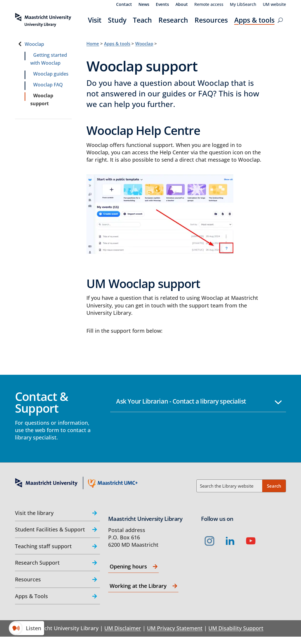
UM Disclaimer (123, 628)
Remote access (209, 5)
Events (162, 5)
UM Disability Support (236, 628)
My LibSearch (243, 5)
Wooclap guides (51, 74)
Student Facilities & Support (50, 529)
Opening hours (128, 566)
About (182, 5)
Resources (211, 20)
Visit (95, 20)
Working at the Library (138, 586)
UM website (274, 5)
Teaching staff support (43, 546)
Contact (124, 5)
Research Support (37, 563)
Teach (142, 20)
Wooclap (34, 44)
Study (117, 20)
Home (93, 44)
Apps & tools (254, 20)
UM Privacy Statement (175, 628)
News (144, 5)
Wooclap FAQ (48, 85)
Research (173, 20)
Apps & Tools (31, 596)
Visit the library (34, 513)
